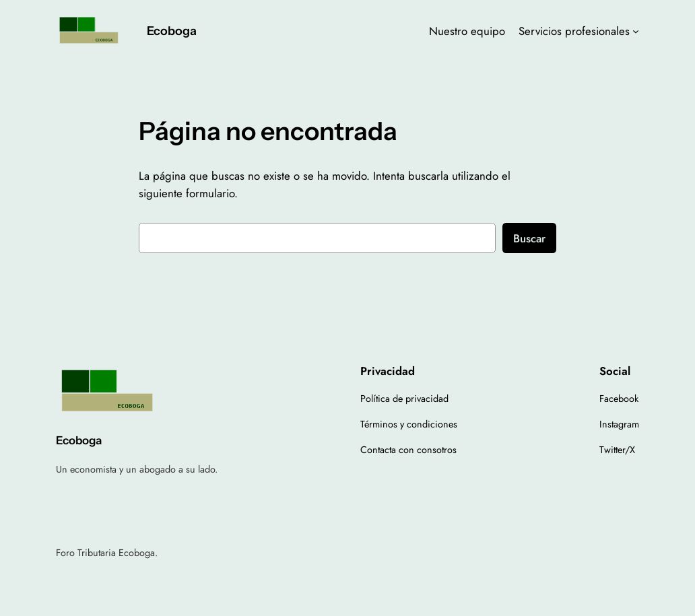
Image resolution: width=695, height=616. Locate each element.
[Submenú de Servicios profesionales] (636, 31)
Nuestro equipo (467, 31)
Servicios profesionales (574, 31)
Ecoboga (172, 31)
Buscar (529, 238)
